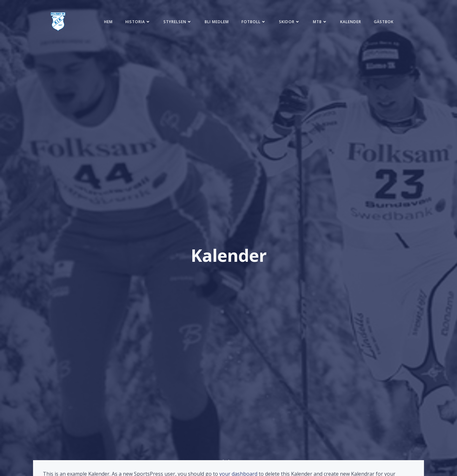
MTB (320, 22)
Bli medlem (217, 22)
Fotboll (254, 22)
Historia (138, 22)
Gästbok (384, 22)
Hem (108, 22)
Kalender (351, 22)
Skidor (290, 22)
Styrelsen (178, 22)
